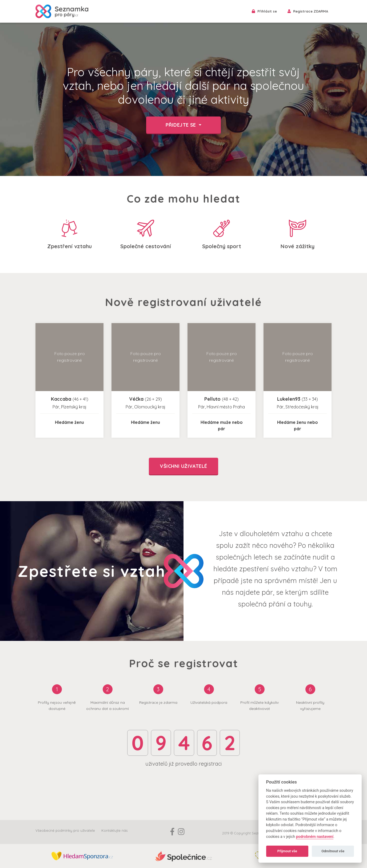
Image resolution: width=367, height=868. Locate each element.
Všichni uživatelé (183, 466)
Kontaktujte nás (114, 830)
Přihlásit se (264, 11)
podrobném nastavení (315, 837)
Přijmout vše (287, 851)
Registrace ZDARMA (308, 11)
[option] (183, 99)
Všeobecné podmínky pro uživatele (65, 830)
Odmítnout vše (333, 851)
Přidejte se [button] (181, 125)
